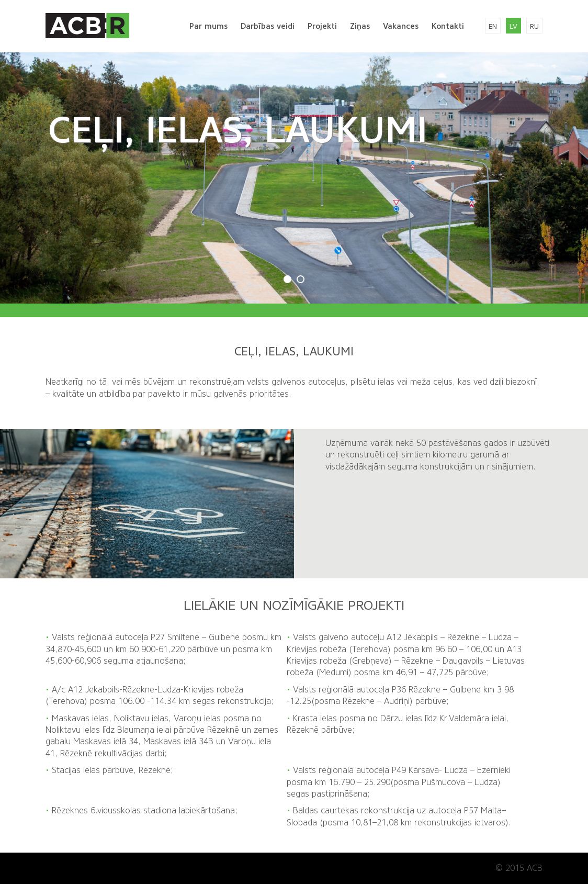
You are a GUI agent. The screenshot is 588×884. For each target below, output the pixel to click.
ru (534, 26)
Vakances (401, 26)
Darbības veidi (268, 26)
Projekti (322, 26)
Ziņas (360, 26)
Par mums (208, 26)
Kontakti (448, 26)
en (493, 26)
